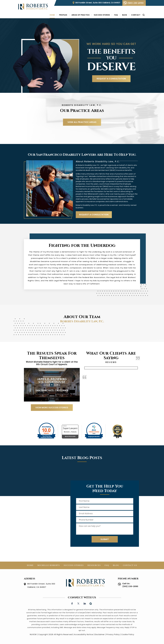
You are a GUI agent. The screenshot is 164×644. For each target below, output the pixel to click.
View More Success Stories (52, 408)
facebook (72, 603)
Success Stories (102, 15)
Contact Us (130, 565)
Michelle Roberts (49, 565)
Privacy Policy (113, 634)
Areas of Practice (81, 15)
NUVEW (33, 634)
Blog (125, 15)
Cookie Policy (128, 634)
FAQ (116, 15)
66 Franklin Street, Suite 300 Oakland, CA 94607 (98, 3)
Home (52, 15)
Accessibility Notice (83, 634)
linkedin (85, 603)
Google (91, 603)
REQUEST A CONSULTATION (111, 79)
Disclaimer (100, 634)
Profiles (63, 15)
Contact (136, 15)
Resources (94, 565)
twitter (78, 603)
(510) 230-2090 (135, 3)
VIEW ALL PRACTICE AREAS (82, 122)
